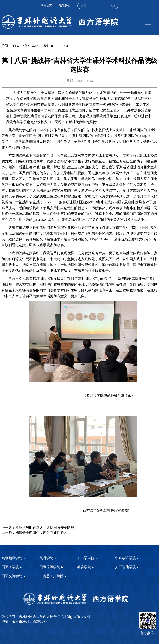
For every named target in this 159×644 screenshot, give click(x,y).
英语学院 (46, 558)
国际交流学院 (12, 576)
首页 (16, 46)
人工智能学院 (125, 567)
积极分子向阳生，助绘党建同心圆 (41, 533)
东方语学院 (86, 558)
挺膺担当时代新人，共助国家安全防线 (45, 528)
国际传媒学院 (50, 567)
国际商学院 (10, 567)
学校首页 (46, 6)
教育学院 (84, 567)
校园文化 (50, 46)
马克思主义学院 (51, 576)
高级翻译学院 (12, 558)
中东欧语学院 (125, 558)
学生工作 (32, 46)
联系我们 (65, 6)
